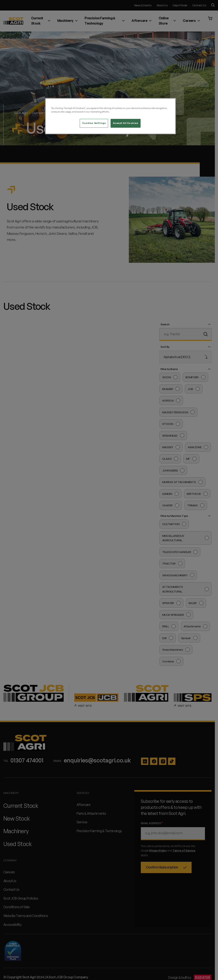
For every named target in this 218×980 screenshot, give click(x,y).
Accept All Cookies (126, 123)
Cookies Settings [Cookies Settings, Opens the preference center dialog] (94, 123)
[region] (110, 116)
